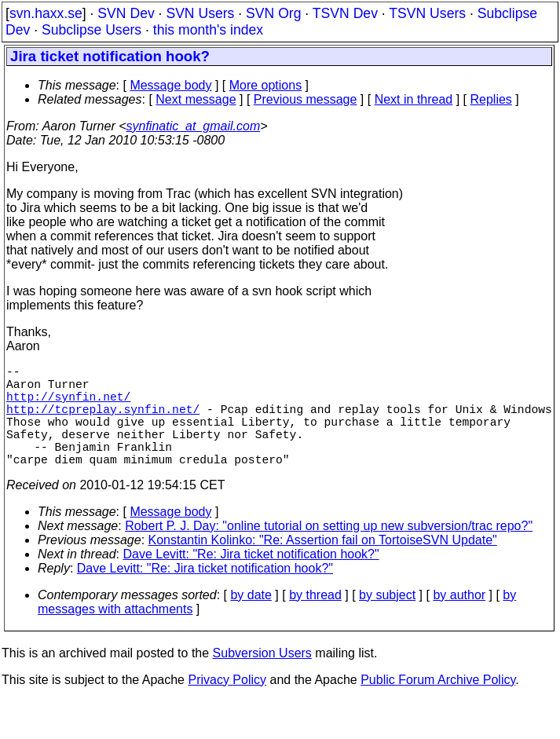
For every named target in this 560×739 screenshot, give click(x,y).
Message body (170, 85)
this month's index (208, 30)
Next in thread (414, 99)
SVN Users (200, 13)
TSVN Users (427, 13)
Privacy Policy (227, 705)
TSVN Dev (345, 13)
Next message (196, 99)
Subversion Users (262, 678)
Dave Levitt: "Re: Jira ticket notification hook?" (251, 579)
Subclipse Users (92, 30)
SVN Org (273, 13)
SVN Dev (126, 13)
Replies (491, 99)
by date (251, 620)
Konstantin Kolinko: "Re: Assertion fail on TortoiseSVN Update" (323, 565)
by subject (387, 620)
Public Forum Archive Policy (438, 705)
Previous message (306, 99)
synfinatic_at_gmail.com (194, 126)
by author (459, 620)
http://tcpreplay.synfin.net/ (103, 421)
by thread (315, 620)
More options (266, 85)
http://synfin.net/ (68, 405)
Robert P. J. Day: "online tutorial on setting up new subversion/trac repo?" (329, 551)
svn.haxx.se (46, 13)
